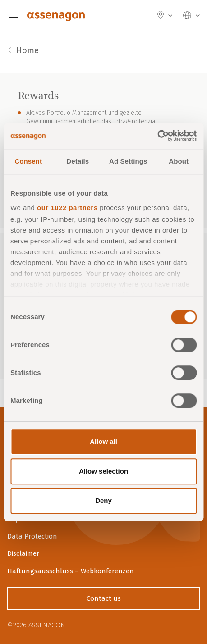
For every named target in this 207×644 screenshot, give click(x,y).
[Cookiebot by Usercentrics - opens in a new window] (157, 136)
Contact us (104, 598)
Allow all (103, 441)
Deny (103, 500)
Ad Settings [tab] (128, 161)
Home (28, 50)
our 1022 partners (67, 208)
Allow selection (103, 471)
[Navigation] (14, 15)
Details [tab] (78, 161)
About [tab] (179, 161)
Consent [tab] (28, 161)
